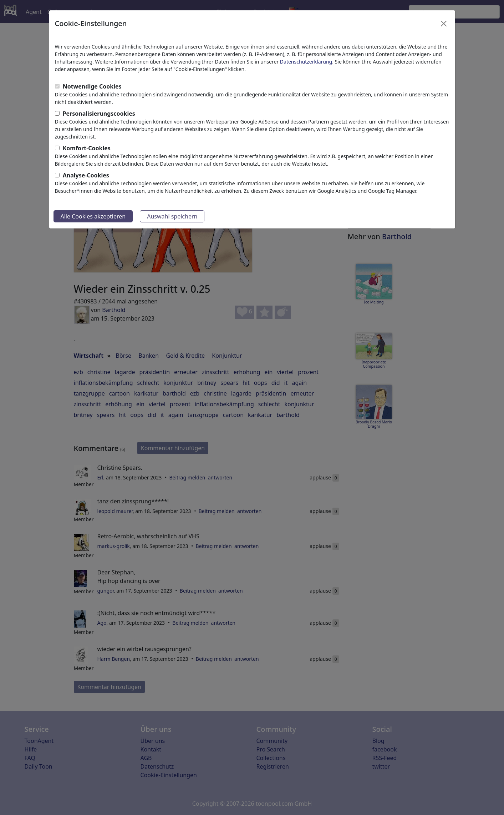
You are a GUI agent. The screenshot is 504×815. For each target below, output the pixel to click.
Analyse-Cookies (86, 175)
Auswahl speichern (172, 216)
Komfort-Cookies (87, 148)
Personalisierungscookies (99, 114)
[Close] (444, 24)
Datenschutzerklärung (306, 62)
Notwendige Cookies (92, 86)
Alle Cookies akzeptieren (93, 216)
